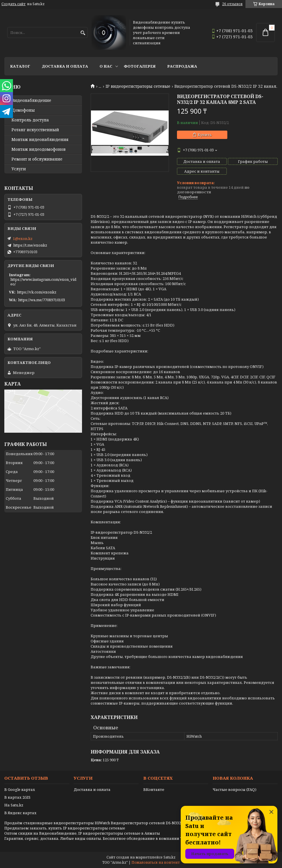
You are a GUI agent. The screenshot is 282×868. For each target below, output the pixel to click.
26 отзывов (232, 4)
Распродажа (182, 66)
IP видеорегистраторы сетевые (138, 86)
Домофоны (23, 110)
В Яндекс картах (20, 813)
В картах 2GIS (17, 797)
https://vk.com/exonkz (37, 292)
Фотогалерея (140, 66)
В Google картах (20, 789)
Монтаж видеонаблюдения (40, 140)
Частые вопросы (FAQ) (235, 789)
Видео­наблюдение (31, 100)
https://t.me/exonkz (30, 245)
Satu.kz (169, 857)
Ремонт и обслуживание (37, 159)
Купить (205, 135)
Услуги (19, 169)
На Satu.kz (14, 805)
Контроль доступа (30, 120)
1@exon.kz (23, 239)
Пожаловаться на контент (156, 862)
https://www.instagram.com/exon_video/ (43, 282)
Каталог (20, 66)
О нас (106, 66)
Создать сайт (14, 4)
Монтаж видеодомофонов (39, 149)
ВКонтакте (154, 789)
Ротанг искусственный (35, 130)
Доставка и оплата (65, 66)
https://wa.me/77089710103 (42, 300)
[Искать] (83, 33)
